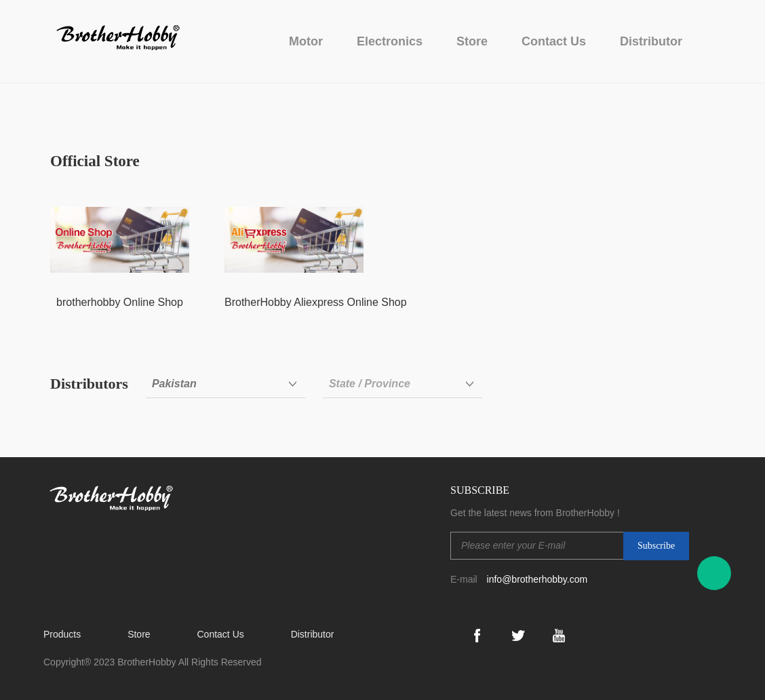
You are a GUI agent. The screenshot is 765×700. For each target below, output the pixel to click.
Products (62, 634)
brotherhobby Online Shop (120, 302)
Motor (306, 41)
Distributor (651, 41)
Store (472, 41)
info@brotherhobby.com (537, 579)
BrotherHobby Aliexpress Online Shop (316, 302)
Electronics (390, 41)
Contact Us (554, 41)
